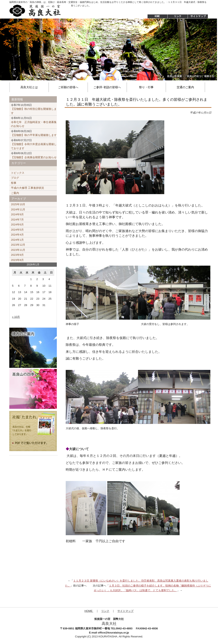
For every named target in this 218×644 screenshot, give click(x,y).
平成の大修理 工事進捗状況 (27, 188)
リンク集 (177, 16)
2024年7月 (17, 220)
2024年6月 (17, 225)
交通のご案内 (185, 87)
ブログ (15, 178)
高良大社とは (29, 87)
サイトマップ (198, 16)
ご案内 (15, 193)
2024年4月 (17, 235)
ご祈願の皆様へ (68, 87)
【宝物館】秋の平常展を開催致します (34, 133)
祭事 (14, 183)
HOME (155, 16)
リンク (105, 611)
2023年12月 (18, 245)
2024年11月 (18, 209)
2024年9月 (17, 214)
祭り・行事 (146, 87)
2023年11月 (18, 250)
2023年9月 (17, 255)
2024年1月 (17, 240)
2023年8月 (17, 260)
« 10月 (16, 317)
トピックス (18, 173)
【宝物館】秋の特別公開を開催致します (34, 109)
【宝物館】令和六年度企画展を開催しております (34, 144)
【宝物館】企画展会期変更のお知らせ (34, 155)
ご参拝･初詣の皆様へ (107, 87)
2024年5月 (17, 230)
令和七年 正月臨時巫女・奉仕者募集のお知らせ (34, 122)
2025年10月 (18, 204)
